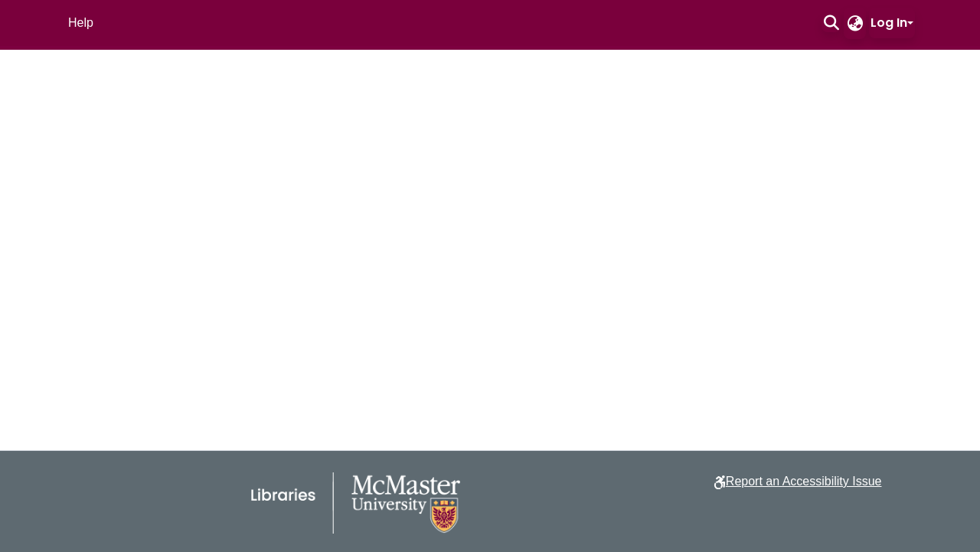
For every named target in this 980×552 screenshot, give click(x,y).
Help (81, 23)
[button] (831, 23)
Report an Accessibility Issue (804, 481)
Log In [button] (889, 23)
